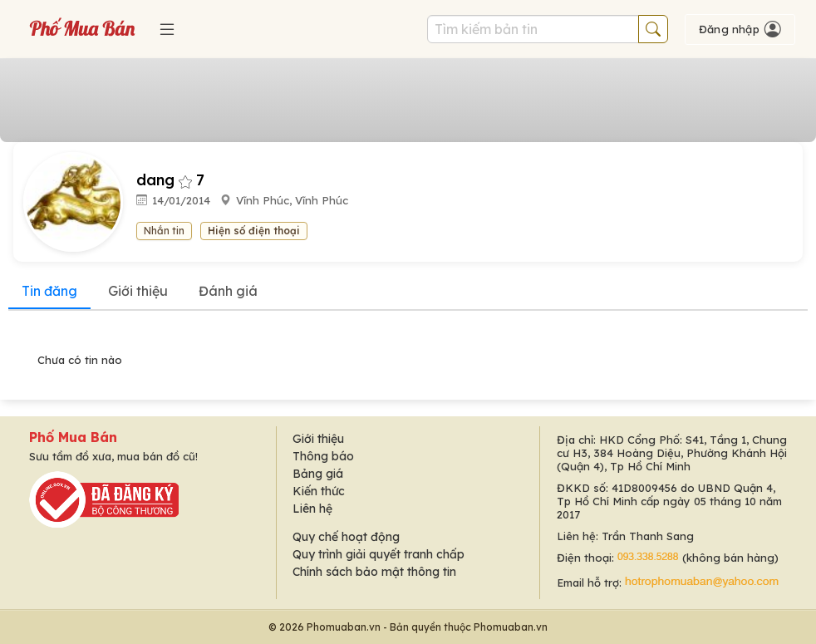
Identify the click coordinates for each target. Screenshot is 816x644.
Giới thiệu (138, 291)
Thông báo (323, 456)
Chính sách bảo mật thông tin (374, 572)
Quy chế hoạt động (346, 537)
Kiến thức (319, 491)
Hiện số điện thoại (254, 231)
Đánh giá (228, 291)
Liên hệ (312, 509)
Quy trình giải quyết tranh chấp (379, 554)
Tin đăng (49, 291)
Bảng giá (318, 474)
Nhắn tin (164, 231)
